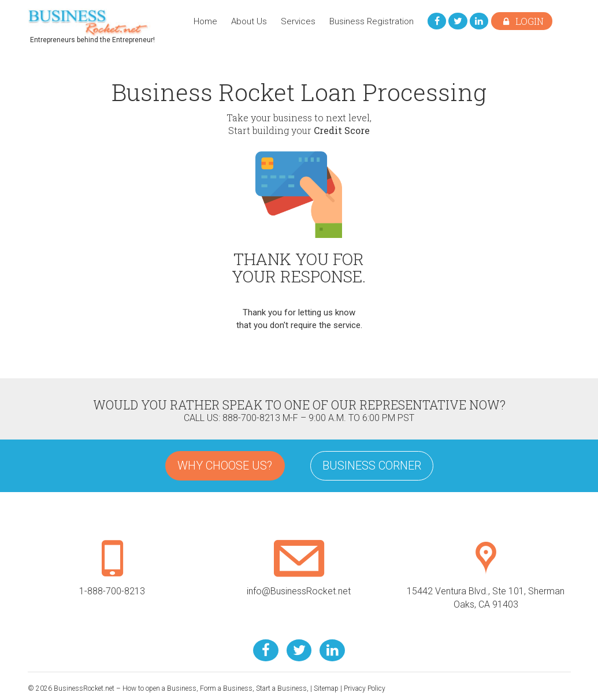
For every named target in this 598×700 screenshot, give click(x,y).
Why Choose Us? (225, 466)
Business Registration (370, 21)
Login (521, 21)
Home (204, 21)
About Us (248, 21)
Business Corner (372, 466)
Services (297, 21)
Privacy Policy (365, 688)
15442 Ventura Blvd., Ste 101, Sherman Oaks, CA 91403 (486, 586)
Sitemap (326, 688)
